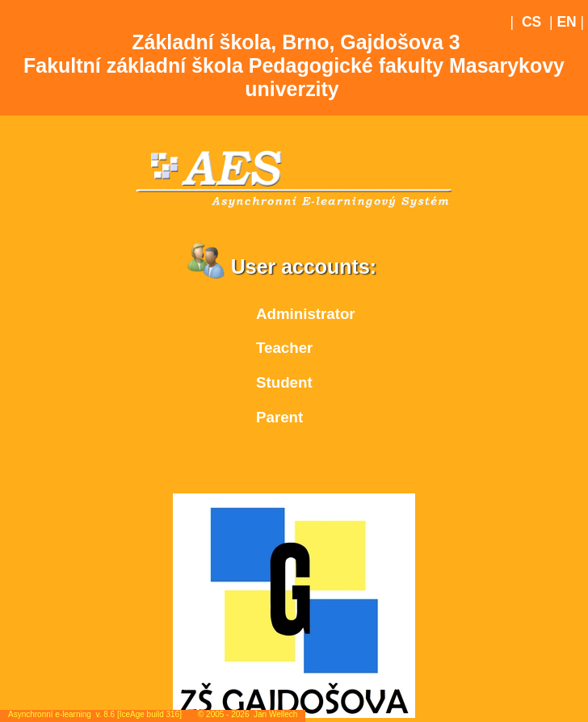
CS (531, 22)
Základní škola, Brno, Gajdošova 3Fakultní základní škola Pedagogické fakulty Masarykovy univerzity (294, 65)
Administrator (306, 314)
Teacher (284, 348)
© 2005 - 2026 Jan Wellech (248, 714)
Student (284, 382)
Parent (279, 417)
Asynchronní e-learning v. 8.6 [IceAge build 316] (95, 714)
